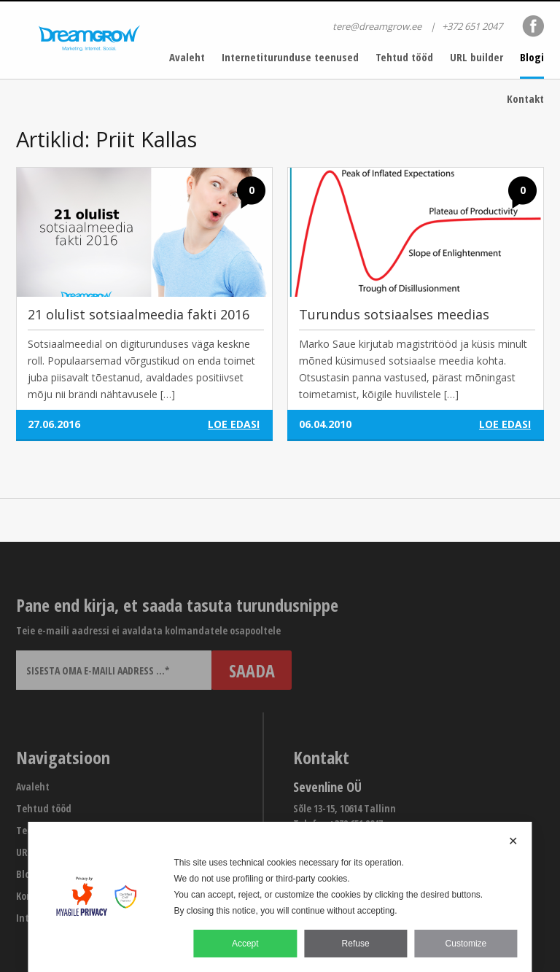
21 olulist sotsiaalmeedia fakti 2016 (139, 314)
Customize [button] (466, 944)
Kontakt (525, 98)
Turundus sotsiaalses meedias (394, 314)
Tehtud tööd (404, 57)
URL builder (477, 57)
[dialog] (280, 897)
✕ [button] (513, 841)
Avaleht (187, 57)
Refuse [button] (356, 944)
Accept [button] (245, 944)
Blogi (532, 57)
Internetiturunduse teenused (290, 57)
